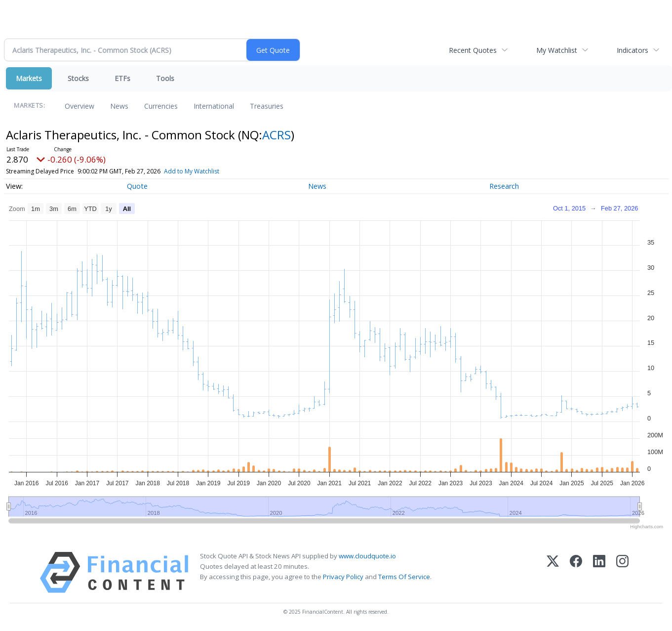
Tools (165, 78)
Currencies (161, 106)
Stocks (78, 78)
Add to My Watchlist (192, 171)
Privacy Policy (343, 577)
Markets (29, 78)
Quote (137, 186)
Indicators (632, 50)
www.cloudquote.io (367, 556)
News (119, 106)
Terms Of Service (404, 577)
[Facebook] (576, 572)
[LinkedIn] (599, 572)
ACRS (277, 135)
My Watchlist (557, 50)
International (214, 106)
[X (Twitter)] (553, 572)
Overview (79, 106)
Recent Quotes (473, 50)
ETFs (122, 78)
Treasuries (267, 106)
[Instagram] (622, 572)
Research (504, 186)
